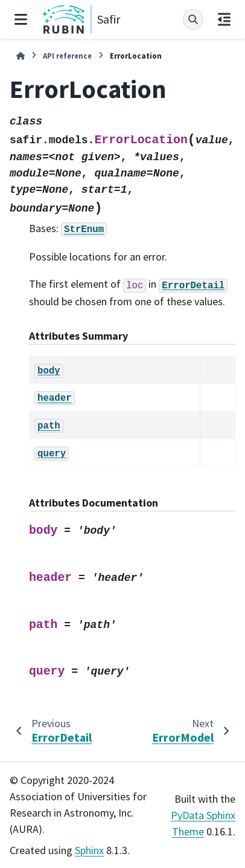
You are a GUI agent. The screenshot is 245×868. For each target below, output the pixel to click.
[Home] (21, 56)
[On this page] (224, 19)
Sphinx (89, 850)
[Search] (193, 19)
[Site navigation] (21, 19)
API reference (67, 56)
